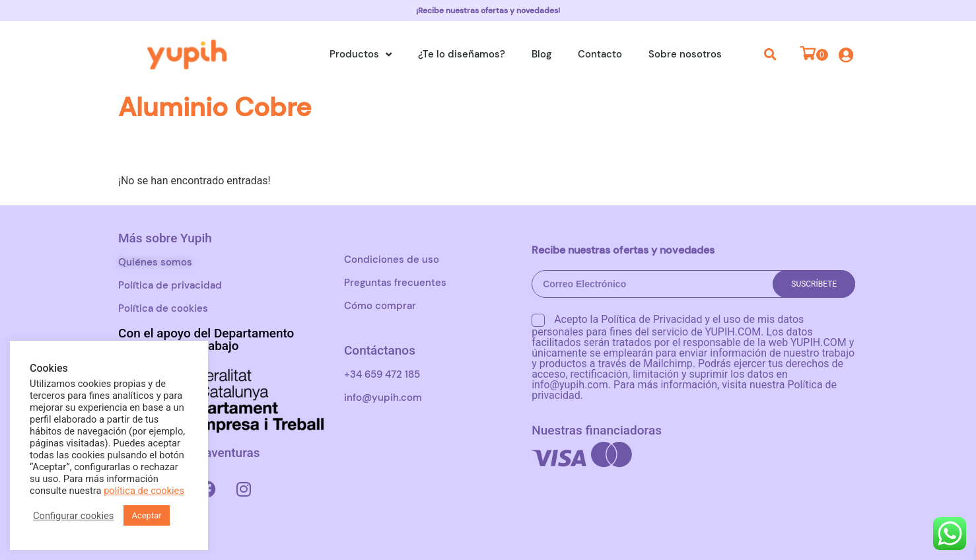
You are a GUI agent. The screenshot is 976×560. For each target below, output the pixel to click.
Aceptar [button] (146, 515)
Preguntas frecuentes (395, 283)
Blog (541, 54)
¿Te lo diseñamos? (462, 54)
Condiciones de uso (392, 260)
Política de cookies (163, 308)
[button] (771, 54)
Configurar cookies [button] (73, 516)
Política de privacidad (170, 285)
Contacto (600, 54)
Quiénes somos (155, 262)
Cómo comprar (380, 306)
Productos (361, 54)
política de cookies (144, 491)
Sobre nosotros (685, 54)
